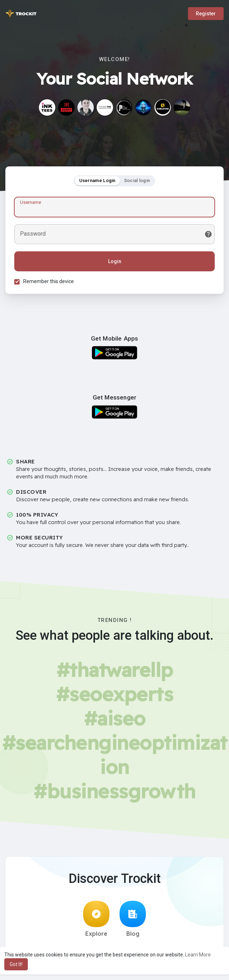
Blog (133, 919)
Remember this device (49, 281)
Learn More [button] (198, 955)
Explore (96, 919)
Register (206, 14)
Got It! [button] (16, 964)
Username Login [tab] (97, 180)
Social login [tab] (137, 180)
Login (115, 261)
